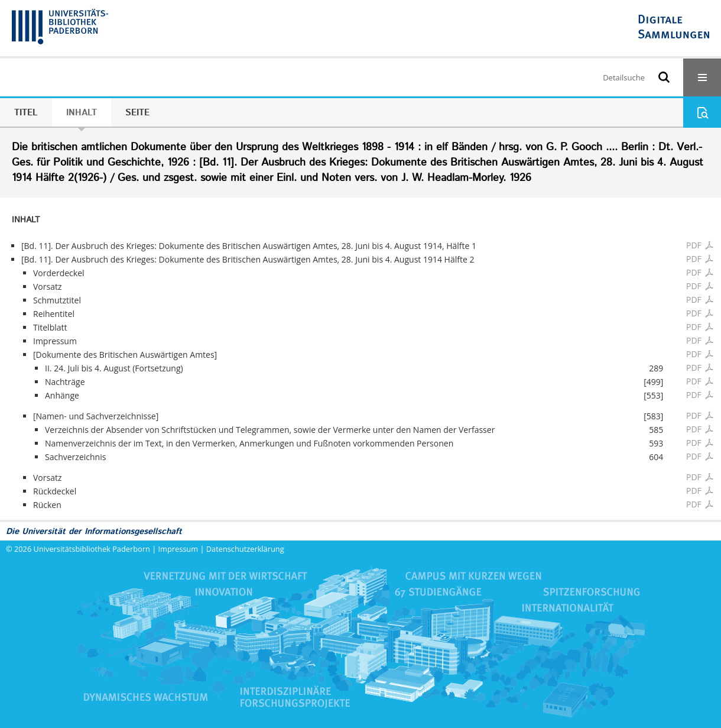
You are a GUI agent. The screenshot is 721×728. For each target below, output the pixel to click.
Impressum (178, 549)
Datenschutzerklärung (245, 549)
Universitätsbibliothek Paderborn (92, 549)
